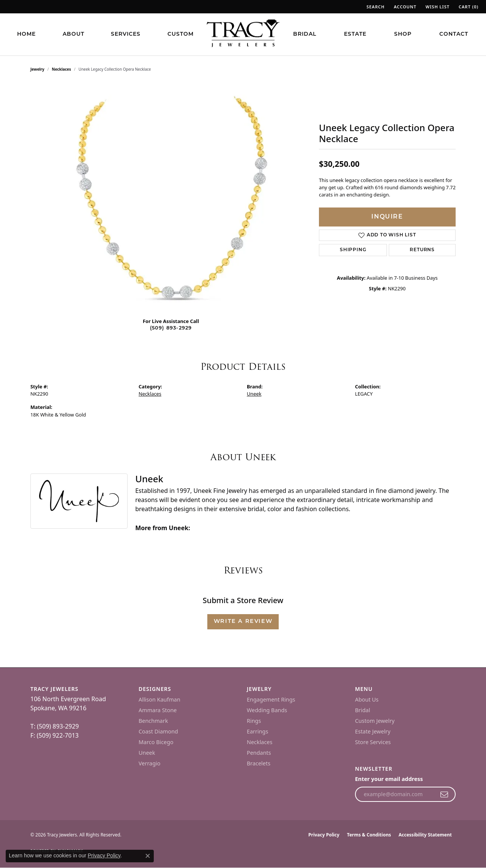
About (73, 34)
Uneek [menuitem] (147, 753)
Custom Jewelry (375, 721)
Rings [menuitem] (254, 721)
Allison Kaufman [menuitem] (159, 699)
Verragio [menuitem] (149, 763)
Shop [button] (403, 34)
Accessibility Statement (425, 835)
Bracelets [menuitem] (259, 763)
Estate (355, 34)
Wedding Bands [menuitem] (267, 710)
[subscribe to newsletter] (444, 794)
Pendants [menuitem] (259, 753)
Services (126, 34)
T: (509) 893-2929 (55, 726)
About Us (367, 699)
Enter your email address (389, 779)
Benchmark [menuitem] (153, 721)
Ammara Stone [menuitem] (158, 710)
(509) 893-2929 (171, 328)
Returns (422, 250)
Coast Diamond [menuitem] (158, 731)
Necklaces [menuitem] (260, 742)
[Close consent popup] (148, 856)
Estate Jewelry (373, 731)
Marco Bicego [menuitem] (156, 742)
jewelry (37, 69)
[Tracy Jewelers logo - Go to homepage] (243, 34)
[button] (375, 7)
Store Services (373, 742)
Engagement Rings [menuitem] (271, 699)
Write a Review (243, 622)
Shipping (353, 250)
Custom (181, 34)
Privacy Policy (324, 835)
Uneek (254, 394)
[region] (171, 198)
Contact (454, 34)
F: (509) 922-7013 (54, 735)
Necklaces (62, 69)
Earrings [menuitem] (257, 731)
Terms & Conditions (369, 835)
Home (26, 34)
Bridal (305, 34)
